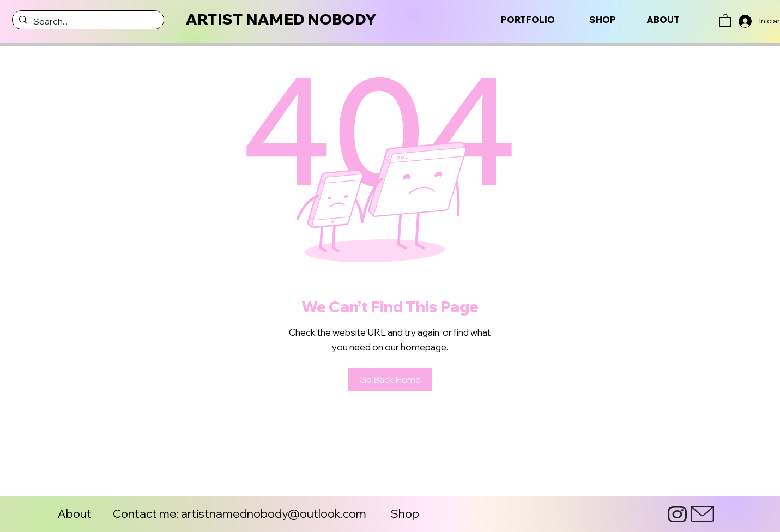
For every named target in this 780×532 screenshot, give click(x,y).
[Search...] (87, 21)
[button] (725, 20)
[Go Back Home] (390, 379)
